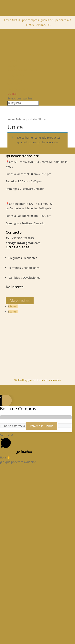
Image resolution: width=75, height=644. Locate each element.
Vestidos (14, 84)
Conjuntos (16, 75)
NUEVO (12, 61)
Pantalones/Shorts (22, 70)
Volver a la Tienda (42, 426)
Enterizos (15, 80)
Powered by (16, 453)
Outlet (13, 94)
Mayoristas (20, 300)
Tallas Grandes (19, 89)
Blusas (12, 65)
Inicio (11, 119)
